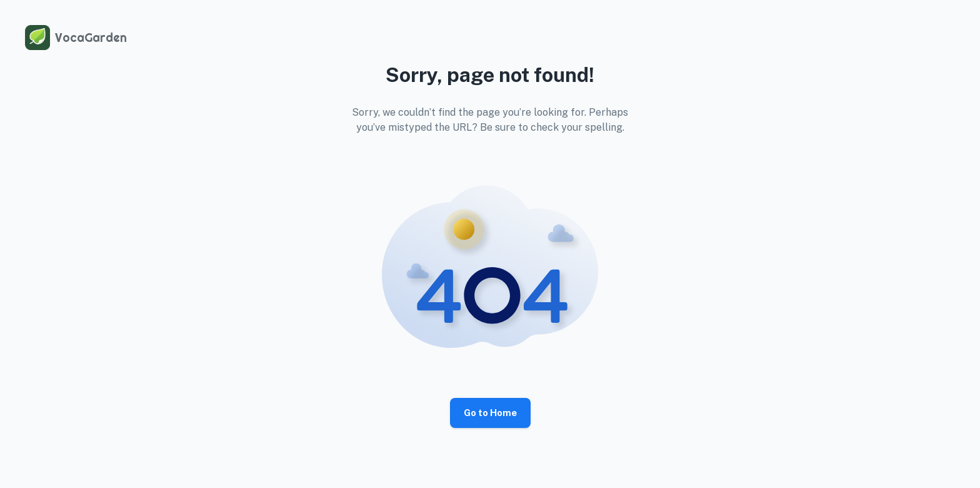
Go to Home (490, 413)
